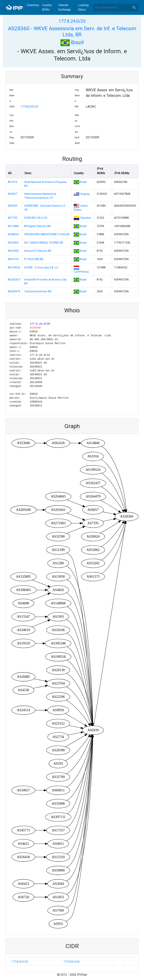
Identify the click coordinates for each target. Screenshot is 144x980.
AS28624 (13, 234)
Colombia (85, 218)
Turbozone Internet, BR (38, 291)
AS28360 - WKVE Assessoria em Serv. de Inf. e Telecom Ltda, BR (72, 32)
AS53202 (13, 251)
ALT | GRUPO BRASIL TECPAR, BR (44, 243)
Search (134, 7)
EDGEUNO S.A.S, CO (36, 218)
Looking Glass (83, 7)
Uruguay (85, 194)
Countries (33, 5)
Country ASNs (47, 7)
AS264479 (14, 291)
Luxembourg (81, 272)
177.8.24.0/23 (72, 21)
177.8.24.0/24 (20, 962)
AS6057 (13, 194)
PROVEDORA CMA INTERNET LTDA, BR (47, 234)
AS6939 (13, 206)
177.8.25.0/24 (72, 962)
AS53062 (13, 243)
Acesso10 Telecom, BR (38, 251)
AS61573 (13, 259)
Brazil (72, 42)
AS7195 (13, 218)
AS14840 (13, 226)
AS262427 (14, 280)
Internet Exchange (64, 7)
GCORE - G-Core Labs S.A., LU (41, 267)
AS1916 (13, 182)
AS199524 (14, 267)
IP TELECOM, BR (34, 259)
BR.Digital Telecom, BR (37, 226)
